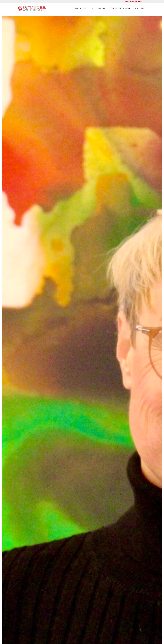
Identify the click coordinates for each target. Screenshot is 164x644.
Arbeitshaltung (99, 8)
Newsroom (140, 8)
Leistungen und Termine (121, 8)
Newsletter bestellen (134, 1)
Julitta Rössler (81, 8)
